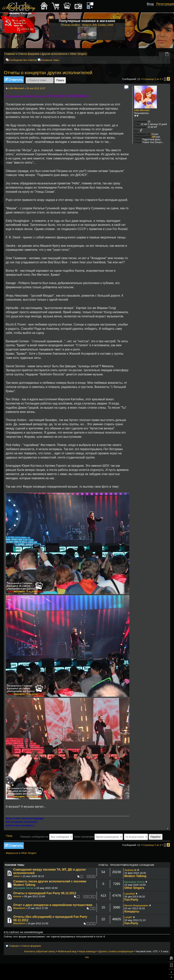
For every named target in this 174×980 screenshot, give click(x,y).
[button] (152, 8)
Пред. (9, 836)
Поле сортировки (98, 837)
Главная (10, 54)
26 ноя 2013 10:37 (36, 88)
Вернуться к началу (167, 828)
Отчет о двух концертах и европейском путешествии (53, 905)
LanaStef (130, 894)
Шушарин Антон (23, 888)
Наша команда (87, 951)
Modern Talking (135, 876)
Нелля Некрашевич (136, 906)
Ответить (14, 80)
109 (154, 137)
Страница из (152, 79)
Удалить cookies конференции (116, 951)
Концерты (132, 911)
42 (94, 897)
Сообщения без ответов (23, 60)
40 (85, 897)
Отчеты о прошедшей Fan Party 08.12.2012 (45, 893)
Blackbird (19, 908)
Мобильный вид (168, 54)
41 (89, 897)
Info (87, 957)
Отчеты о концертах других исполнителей (48, 73)
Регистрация (165, 4)
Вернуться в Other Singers (21, 853)
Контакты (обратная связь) (40, 951)
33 (153, 134)
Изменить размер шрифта (162, 54)
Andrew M (130, 870)
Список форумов (29, 54)
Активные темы (50, 60)
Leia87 (128, 917)
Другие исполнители (55, 54)
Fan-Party (131, 900)
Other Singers (78, 54)
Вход (150, 4)
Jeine (17, 876)
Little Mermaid (16, 88)
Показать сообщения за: (46, 837)
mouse (17, 896)
